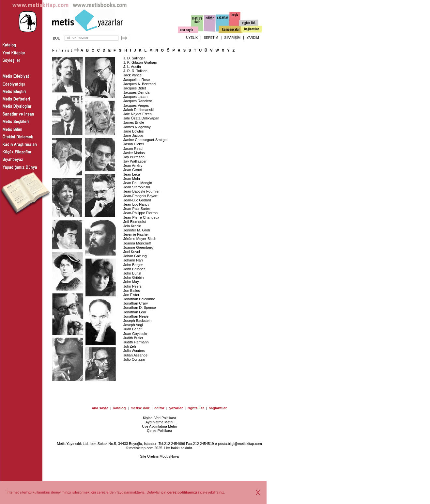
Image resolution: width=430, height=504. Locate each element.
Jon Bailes (132, 291)
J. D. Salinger (134, 58)
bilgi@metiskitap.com (245, 444)
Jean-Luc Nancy (136, 204)
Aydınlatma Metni (159, 422)
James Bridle (134, 122)
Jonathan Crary (136, 303)
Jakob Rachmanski (138, 110)
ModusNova (169, 456)
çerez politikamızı (182, 492)
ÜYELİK (192, 38)
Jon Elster (131, 295)
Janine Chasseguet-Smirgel (145, 140)
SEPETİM (211, 38)
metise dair (140, 408)
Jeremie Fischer (136, 234)
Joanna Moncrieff (137, 243)
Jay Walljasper (135, 161)
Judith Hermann (136, 342)
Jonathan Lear (135, 312)
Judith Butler (133, 338)
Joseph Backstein (137, 321)
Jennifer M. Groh (137, 230)
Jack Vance (132, 75)
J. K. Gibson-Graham (140, 62)
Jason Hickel (133, 144)
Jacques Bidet (135, 88)
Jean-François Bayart (140, 196)
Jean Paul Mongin (138, 183)
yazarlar (176, 408)
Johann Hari (133, 260)
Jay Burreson (134, 157)
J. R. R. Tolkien (135, 71)
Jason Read (133, 149)
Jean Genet (133, 170)
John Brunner (134, 269)
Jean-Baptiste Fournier (141, 191)
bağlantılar (218, 408)
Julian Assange (135, 355)
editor (159, 408)
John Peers (132, 286)
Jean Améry (133, 165)
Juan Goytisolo (135, 334)
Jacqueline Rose (137, 80)
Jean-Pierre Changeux (141, 217)
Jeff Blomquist (135, 222)
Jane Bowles (133, 131)
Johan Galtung (135, 256)
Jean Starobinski (137, 187)
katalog (120, 408)
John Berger (133, 265)
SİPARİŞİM (232, 38)
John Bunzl (132, 273)
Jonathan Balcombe (139, 299)
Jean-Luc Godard (137, 200)
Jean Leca (132, 174)
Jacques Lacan (135, 97)
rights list (196, 408)
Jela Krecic (132, 226)
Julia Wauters (134, 351)
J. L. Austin (132, 67)
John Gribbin (133, 277)
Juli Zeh (130, 346)
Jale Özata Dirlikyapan (141, 118)
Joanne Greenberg (138, 247)
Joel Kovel (132, 252)
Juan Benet (132, 329)
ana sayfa (100, 408)
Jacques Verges (136, 105)
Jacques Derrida (136, 92)
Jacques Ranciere (138, 101)
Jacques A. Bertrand (139, 84)
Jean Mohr (132, 179)
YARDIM (253, 38)
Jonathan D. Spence (140, 307)
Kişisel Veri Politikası (159, 418)
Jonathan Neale (136, 316)
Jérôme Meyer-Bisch (140, 239)
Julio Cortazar (134, 359)
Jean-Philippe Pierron (140, 213)
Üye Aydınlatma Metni (159, 426)
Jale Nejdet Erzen (138, 114)
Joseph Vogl (133, 325)
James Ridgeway (137, 127)
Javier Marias (134, 153)
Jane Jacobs (133, 135)
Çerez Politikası (159, 431)
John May (131, 282)
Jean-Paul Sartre (137, 209)
